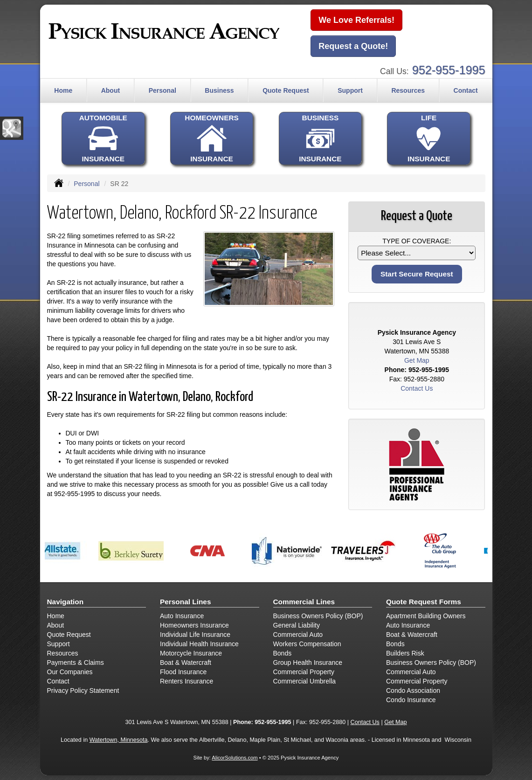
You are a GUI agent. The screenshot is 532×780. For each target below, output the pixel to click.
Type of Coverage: (417, 241)
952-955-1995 (449, 70)
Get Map (417, 360)
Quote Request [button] (286, 90)
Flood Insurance (183, 672)
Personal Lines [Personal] (186, 602)
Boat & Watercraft (186, 663)
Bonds (283, 653)
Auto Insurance (182, 616)
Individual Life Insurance (195, 635)
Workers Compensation (307, 644)
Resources (63, 653)
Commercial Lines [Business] (304, 602)
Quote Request (69, 635)
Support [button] (350, 90)
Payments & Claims (76, 663)
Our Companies (70, 672)
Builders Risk (405, 653)
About (56, 625)
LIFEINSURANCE (428, 138)
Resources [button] (408, 90)
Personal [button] (162, 90)
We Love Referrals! (356, 20)
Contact (466, 90)
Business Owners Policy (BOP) (318, 616)
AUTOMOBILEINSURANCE (103, 138)
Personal (86, 184)
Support (59, 644)
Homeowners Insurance (194, 625)
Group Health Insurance (308, 663)
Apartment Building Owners (426, 616)
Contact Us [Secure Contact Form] (417, 388)
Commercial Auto (298, 635)
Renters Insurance (187, 681)
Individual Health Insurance (199, 644)
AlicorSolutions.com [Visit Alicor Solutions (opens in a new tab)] (235, 758)
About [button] (111, 90)
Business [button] (219, 90)
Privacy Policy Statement (83, 690)
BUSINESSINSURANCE (320, 138)
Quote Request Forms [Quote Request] (424, 602)
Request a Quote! (353, 46)
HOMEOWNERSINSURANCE (212, 138)
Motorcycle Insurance (191, 653)
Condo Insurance (411, 700)
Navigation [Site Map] (66, 602)
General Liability (297, 625)
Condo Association (413, 690)
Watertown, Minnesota (119, 740)
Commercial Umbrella (305, 681)
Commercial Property (304, 672)
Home (63, 90)
